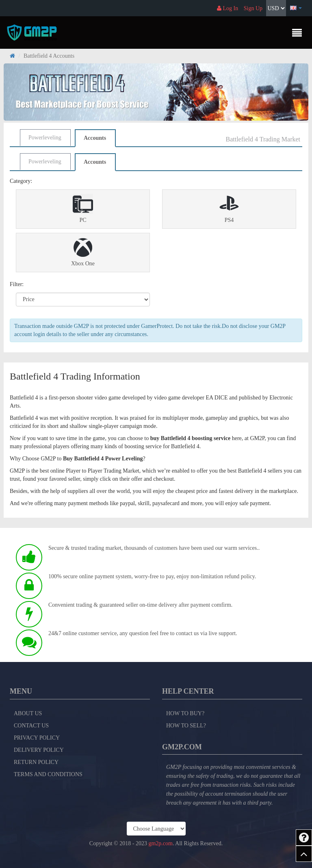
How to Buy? (185, 713)
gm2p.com (160, 843)
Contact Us (31, 726)
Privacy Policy (37, 738)
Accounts (95, 138)
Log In (227, 8)
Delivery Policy (39, 750)
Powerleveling (45, 138)
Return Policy (36, 762)
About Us (28, 713)
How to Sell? (186, 726)
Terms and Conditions (48, 774)
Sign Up (253, 8)
